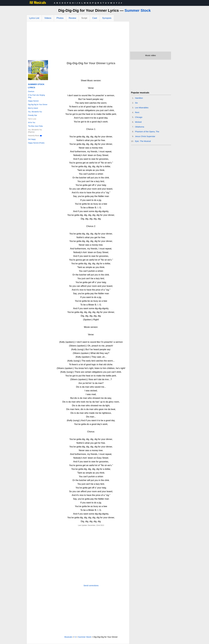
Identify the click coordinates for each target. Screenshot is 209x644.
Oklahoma (140, 127)
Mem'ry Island (33, 108)
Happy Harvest (33, 101)
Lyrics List (34, 18)
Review (73, 18)
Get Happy (32, 139)
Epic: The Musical (143, 141)
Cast (95, 18)
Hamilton (139, 98)
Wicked (138, 122)
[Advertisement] (78, 41)
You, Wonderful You (35, 112)
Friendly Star (33, 115)
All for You (32, 123)
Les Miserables (142, 108)
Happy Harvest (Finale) (36, 143)
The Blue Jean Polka (35, 126)
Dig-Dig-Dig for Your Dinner (38, 105)
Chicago (139, 117)
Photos (60, 18)
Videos (48, 18)
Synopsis (107, 18)
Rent (137, 112)
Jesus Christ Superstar (145, 136)
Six (136, 103)
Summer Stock (138, 10)
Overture (31, 92)
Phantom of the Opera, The (147, 132)
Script (84, 18)
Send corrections (91, 585)
